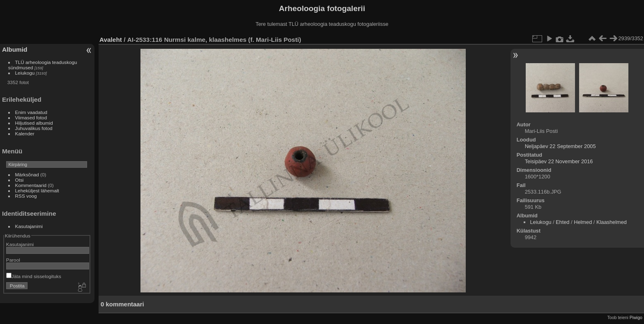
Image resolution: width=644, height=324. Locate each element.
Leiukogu (25, 73)
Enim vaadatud (31, 112)
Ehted (562, 222)
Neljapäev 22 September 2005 (560, 146)
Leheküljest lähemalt (37, 191)
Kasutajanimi (29, 226)
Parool (13, 260)
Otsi (20, 180)
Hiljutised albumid (34, 123)
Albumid (15, 49)
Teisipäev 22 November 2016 (559, 161)
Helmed (583, 222)
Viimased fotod (31, 118)
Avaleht (111, 40)
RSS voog (26, 196)
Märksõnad (27, 175)
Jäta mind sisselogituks (34, 276)
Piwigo (636, 317)
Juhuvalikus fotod (34, 128)
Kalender (25, 133)
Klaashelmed (612, 222)
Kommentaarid (31, 185)
